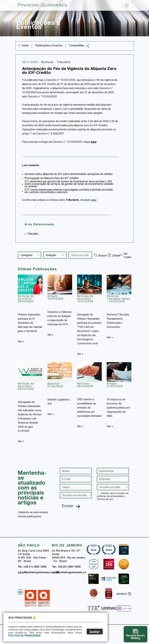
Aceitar (95, 632)
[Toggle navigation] (127, 5)
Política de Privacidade (24, 636)
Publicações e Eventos (49, 46)
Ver (21, 342)
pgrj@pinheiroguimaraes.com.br (72, 573)
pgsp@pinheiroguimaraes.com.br (38, 573)
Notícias (48, 63)
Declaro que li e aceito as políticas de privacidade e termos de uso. (113, 496)
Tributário (64, 63)
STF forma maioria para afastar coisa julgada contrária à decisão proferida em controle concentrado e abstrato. (69, 191)
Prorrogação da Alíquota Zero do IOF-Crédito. (52, 179)
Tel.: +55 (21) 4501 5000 (66, 567)
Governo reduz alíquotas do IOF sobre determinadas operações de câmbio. (69, 174)
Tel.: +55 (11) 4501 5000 (32, 567)
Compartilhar (79, 46)
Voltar (25, 46)
